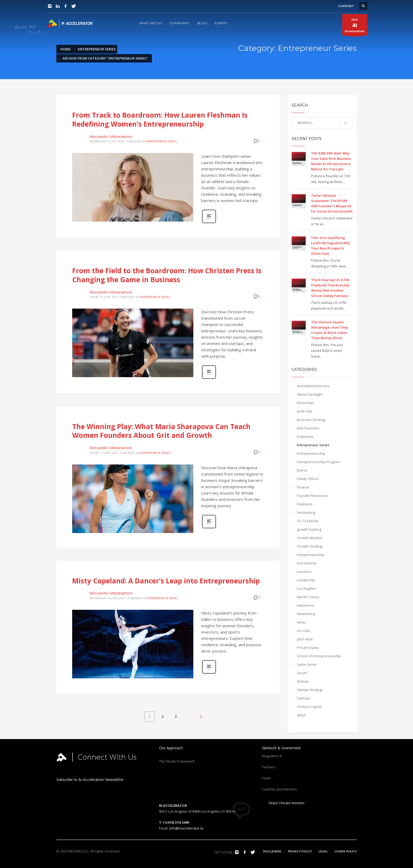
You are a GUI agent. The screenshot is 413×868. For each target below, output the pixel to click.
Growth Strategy (310, 546)
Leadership (306, 580)
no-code (303, 631)
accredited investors (313, 386)
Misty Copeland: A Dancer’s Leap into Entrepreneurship (166, 581)
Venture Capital (309, 707)
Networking (306, 614)
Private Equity (308, 648)
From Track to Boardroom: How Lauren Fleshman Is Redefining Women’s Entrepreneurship (160, 119)
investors (304, 572)
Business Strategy (311, 420)
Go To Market (308, 521)
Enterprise (305, 437)
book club (305, 411)
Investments (307, 563)
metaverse (306, 605)
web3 (301, 715)
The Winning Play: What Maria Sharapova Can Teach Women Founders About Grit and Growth (161, 431)
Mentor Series (308, 597)
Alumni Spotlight (310, 394)
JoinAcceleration (355, 26)
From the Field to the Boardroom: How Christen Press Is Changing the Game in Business (167, 275)
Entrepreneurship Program (318, 462)
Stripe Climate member (283, 803)
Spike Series (307, 664)
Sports (302, 673)
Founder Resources (313, 496)
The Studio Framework (177, 761)
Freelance (305, 504)
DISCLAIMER (272, 851)
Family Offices (308, 479)
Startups (304, 698)
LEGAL (323, 851)
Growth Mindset (310, 538)
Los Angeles (306, 588)
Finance (303, 487)
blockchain (305, 403)
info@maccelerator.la (186, 828)
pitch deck (305, 639)
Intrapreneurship (311, 555)
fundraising (306, 512)
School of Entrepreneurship (319, 656)
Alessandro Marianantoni (111, 136)
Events (302, 470)
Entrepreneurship (311, 453)
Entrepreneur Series (161, 141)
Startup (303, 681)
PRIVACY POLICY (300, 851)
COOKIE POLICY (345, 851)
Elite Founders (308, 428)
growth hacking (309, 529)
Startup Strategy (310, 690)
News (301, 622)
